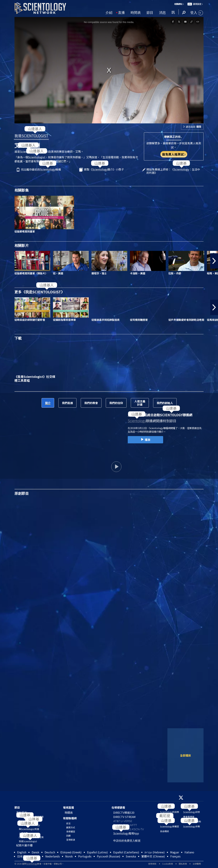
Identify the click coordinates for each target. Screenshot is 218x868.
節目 (150, 12)
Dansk (35, 852)
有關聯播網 (70, 818)
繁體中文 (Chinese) (153, 856)
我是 (31, 136)
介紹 (109, 12)
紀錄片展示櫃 (24, 845)
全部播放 (185, 755)
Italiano (189, 852)
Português (85, 856)
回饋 (68, 836)
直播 (121, 12)
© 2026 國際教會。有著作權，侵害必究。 (39, 864)
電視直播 (68, 807)
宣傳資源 (71, 840)
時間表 (136, 12)
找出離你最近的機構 (41, 170)
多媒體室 (71, 831)
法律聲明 (197, 864)
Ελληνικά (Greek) (71, 852)
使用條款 (152, 864)
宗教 (192, 826)
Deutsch (50, 852)
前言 (68, 823)
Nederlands (53, 856)
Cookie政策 (168, 864)
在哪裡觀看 (118, 807)
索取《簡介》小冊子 (104, 170)
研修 (192, 812)
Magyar (175, 852)
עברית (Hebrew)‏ (155, 852)
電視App (126, 833)
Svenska (131, 856)
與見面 (29, 829)
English (22, 852)
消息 (162, 12)
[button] (214, 261)
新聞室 (170, 826)
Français (175, 856)
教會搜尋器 (189, 817)
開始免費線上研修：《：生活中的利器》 (173, 171)
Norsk (69, 856)
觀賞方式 (71, 827)
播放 (145, 440)
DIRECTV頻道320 (124, 813)
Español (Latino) (97, 852)
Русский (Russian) (109, 856)
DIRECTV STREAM (124, 817)
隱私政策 (183, 864)
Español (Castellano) (126, 852)
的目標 (170, 812)
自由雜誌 (165, 831)
